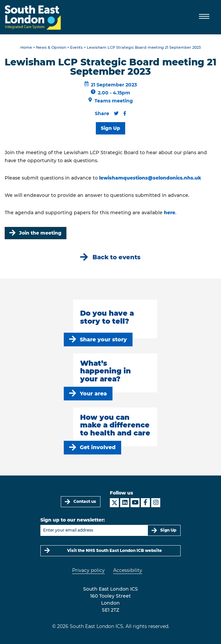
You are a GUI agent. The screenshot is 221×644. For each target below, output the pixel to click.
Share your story (103, 340)
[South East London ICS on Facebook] (145, 503)
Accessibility (128, 570)
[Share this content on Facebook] (125, 113)
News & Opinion (51, 48)
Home (26, 48)
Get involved (98, 447)
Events (76, 48)
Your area (93, 394)
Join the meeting (40, 233)
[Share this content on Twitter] (116, 113)
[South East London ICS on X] (114, 503)
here (170, 213)
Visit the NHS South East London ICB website (115, 550)
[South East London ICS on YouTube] (135, 503)
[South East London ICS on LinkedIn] (125, 503)
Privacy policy (88, 570)
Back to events (117, 257)
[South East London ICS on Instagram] (156, 503)
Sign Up (110, 128)
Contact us (85, 501)
